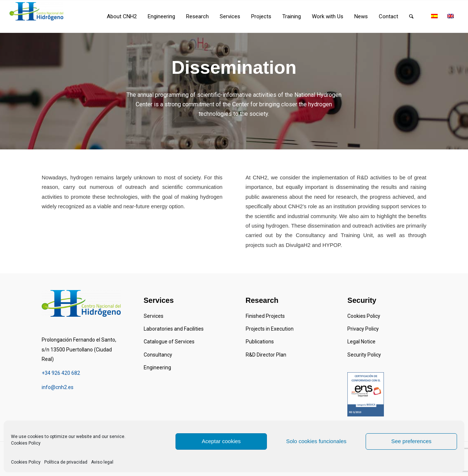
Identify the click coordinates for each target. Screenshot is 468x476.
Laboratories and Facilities (174, 329)
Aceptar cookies (221, 441)
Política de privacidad (66, 462)
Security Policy (364, 355)
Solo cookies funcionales (316, 441)
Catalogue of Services (169, 342)
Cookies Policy (26, 443)
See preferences (411, 441)
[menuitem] (122, 16)
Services (154, 316)
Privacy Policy (363, 329)
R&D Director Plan (266, 355)
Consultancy (158, 355)
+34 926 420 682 (61, 373)
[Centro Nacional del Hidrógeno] (36, 11)
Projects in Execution (270, 329)
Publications (260, 342)
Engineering (157, 368)
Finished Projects (265, 316)
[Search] (411, 16)
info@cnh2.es (58, 387)
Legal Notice (361, 342)
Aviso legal (102, 462)
